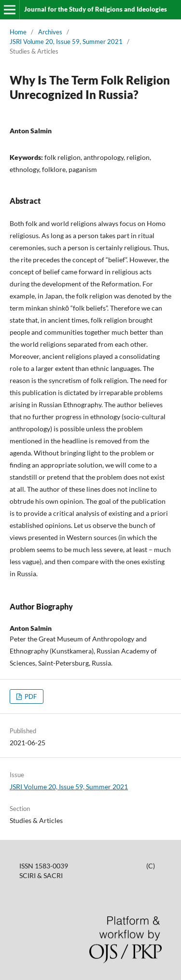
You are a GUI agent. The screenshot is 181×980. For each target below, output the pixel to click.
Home (18, 32)
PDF (30, 696)
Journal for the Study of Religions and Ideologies (96, 9)
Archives (50, 32)
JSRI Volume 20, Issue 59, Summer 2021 (66, 42)
